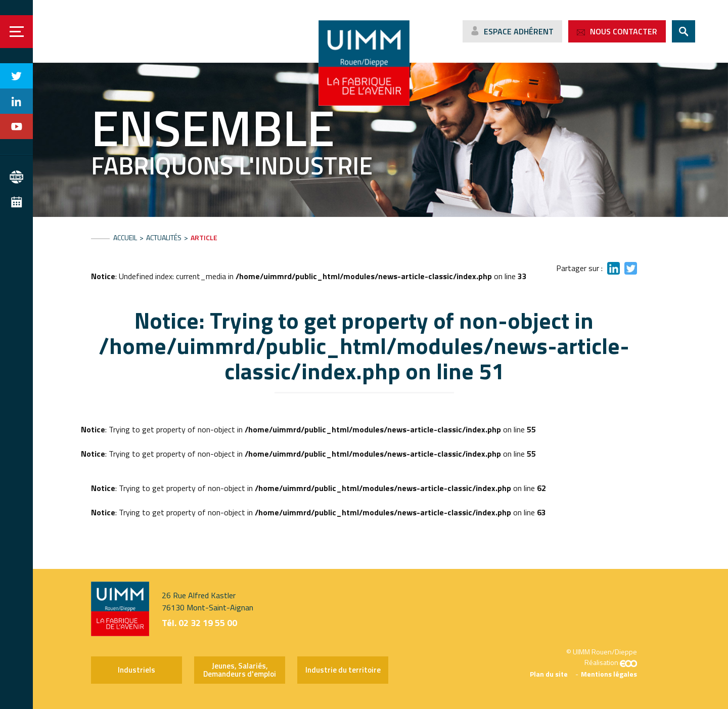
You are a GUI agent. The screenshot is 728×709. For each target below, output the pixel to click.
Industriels (136, 670)
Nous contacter (624, 31)
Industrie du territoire (343, 670)
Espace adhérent (519, 31)
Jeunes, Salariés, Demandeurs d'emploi (240, 670)
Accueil (125, 237)
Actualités (164, 237)
